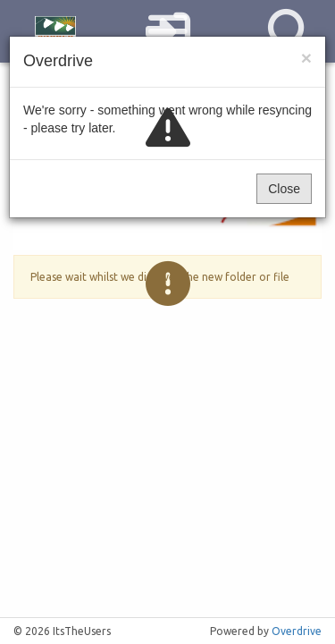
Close (284, 189)
